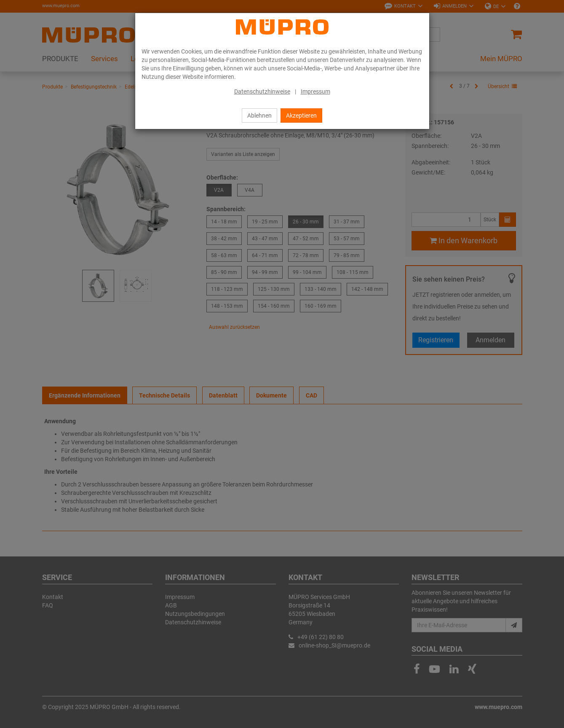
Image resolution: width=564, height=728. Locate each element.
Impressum (315, 91)
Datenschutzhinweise (262, 91)
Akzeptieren (301, 116)
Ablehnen (259, 116)
